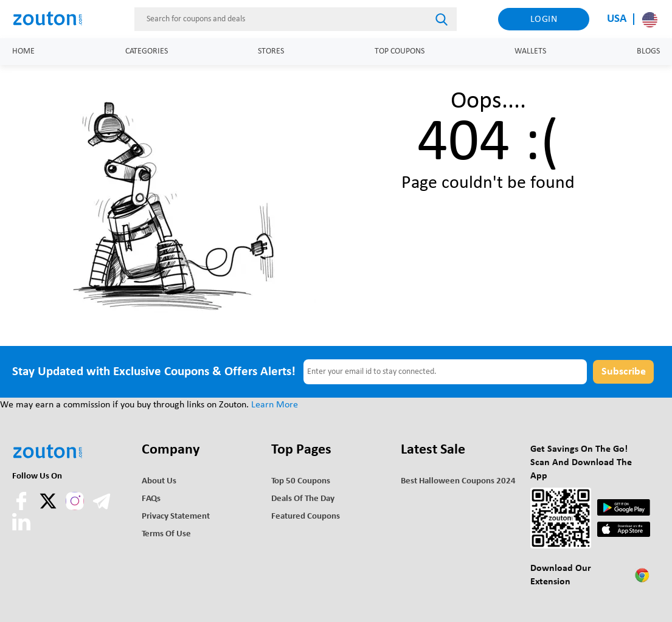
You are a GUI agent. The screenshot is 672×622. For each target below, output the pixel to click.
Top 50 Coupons (301, 481)
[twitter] (49, 508)
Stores (271, 51)
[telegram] (102, 508)
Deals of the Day (303, 499)
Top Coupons (400, 51)
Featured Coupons (306, 517)
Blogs (648, 51)
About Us (159, 481)
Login (544, 19)
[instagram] (75, 501)
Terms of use (166, 534)
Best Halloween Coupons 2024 (458, 481)
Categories (147, 51)
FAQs (151, 499)
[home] (53, 19)
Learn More (275, 405)
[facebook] (23, 508)
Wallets (530, 51)
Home (23, 51)
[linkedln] (21, 528)
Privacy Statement (176, 517)
